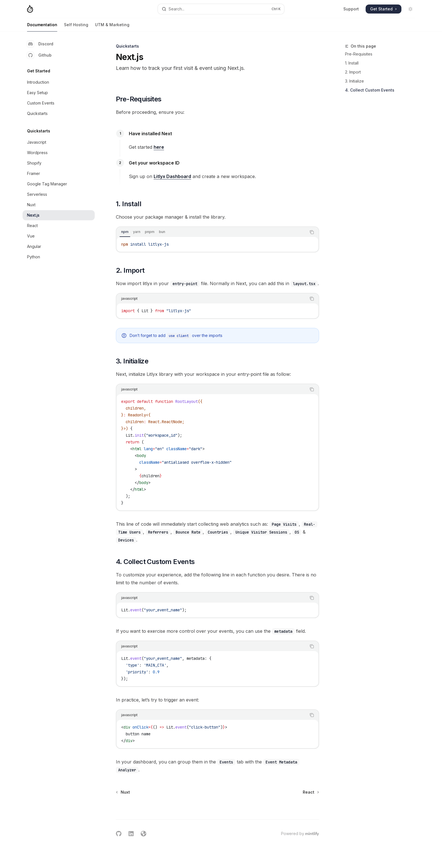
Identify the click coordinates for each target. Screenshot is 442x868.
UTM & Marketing (112, 27)
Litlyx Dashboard (172, 176)
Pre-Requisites (359, 54)
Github (39, 55)
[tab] (125, 232)
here (159, 147)
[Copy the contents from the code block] (312, 232)
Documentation (42, 27)
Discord (40, 44)
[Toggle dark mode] (410, 9)
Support (351, 9)
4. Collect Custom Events (370, 90)
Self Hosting (76, 27)
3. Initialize (354, 81)
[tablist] (211, 232)
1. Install (352, 63)
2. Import (353, 72)
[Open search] (221, 9)
